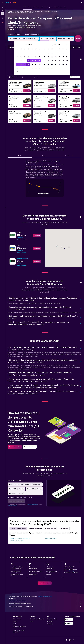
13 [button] (28, 60)
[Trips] (3, 18)
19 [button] (25, 64)
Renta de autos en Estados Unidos (24, 11)
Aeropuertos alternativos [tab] (36, 529)
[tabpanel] (45, 180)
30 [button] (39, 68)
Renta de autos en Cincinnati (51, 11)
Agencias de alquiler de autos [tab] (18, 529)
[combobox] (15, 34)
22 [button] (36, 64)
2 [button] (39, 53)
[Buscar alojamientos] (3, 10)
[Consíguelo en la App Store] (69, 623)
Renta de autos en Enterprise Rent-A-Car (20, 539)
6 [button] (28, 57)
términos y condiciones (33, 504)
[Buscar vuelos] (3, 7)
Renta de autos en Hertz (51, 539)
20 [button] (28, 64)
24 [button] (17, 68)
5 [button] (25, 57)
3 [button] (17, 57)
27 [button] (28, 68)
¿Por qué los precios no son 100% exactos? (45, 606)
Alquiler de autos (11, 11)
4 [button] (21, 57)
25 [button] (21, 68)
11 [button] (21, 60)
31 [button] (17, 72)
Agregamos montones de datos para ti (45, 604)
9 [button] (39, 57)
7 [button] (32, 57)
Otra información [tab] (69, 156)
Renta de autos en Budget (16, 541)
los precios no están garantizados (45, 596)
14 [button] (32, 60)
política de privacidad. (12, 506)
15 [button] (36, 60)
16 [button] (39, 60)
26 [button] (25, 68)
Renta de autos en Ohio (38, 11)
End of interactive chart (28, 193)
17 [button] (17, 64)
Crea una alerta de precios (71, 571)
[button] (3, 2)
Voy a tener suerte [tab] (64, 529)
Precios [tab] (20, 156)
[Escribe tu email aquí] (27, 493)
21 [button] (32, 64)
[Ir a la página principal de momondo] (11, 2)
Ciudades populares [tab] (51, 529)
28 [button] (32, 68)
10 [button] (17, 60)
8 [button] (36, 57)
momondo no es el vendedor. (45, 601)
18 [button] (21, 64)
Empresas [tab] (45, 156)
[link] (27, 91)
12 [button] (25, 60)
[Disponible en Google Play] (69, 620)
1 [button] (36, 53)
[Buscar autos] (3, 14)
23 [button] (39, 64)
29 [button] (36, 68)
